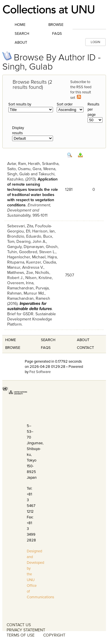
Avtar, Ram (17, 164)
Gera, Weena (44, 169)
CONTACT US (19, 625)
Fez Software (40, 372)
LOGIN (95, 42)
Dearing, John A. (31, 242)
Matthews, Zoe (20, 273)
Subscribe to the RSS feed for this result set (81, 90)
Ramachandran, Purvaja (28, 288)
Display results (18, 130)
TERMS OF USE (21, 635)
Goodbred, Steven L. (37, 252)
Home (20, 25)
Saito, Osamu (19, 169)
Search (22, 34)
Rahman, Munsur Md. (26, 293)
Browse (56, 25)
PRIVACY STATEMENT (26, 630)
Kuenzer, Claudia (41, 262)
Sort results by (20, 104)
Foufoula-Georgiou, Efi (30, 229)
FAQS (46, 348)
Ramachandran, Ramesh (29, 298)
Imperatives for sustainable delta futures (30, 306)
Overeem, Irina (20, 283)
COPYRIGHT (54, 635)
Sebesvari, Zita (20, 226)
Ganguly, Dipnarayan (25, 247)
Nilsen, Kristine (39, 278)
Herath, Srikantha (43, 164)
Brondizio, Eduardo (24, 236)
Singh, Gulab (18, 174)
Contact (85, 348)
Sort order (65, 104)
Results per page (93, 109)
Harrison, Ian (43, 231)
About (21, 43)
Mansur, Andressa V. (25, 267)
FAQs (57, 34)
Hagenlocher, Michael (26, 257)
